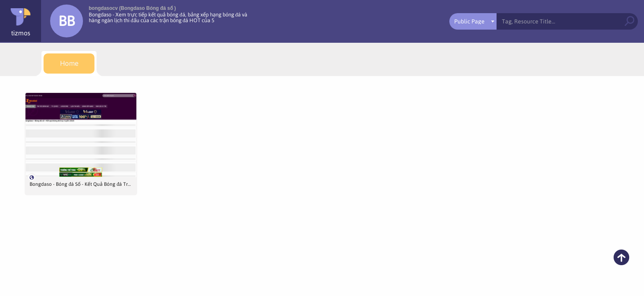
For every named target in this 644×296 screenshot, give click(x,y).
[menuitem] (69, 64)
